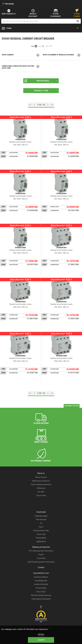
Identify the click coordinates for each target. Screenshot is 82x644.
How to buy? (41, 592)
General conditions (41, 577)
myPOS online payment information (41, 562)
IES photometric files (41, 531)
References (41, 488)
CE (41, 523)
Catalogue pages (41, 516)
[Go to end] (52, 105)
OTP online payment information (41, 551)
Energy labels (41, 538)
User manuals (41, 519)
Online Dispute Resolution (41, 599)
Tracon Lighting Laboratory (41, 484)
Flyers (41, 527)
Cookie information (41, 584)
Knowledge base (41, 581)
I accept (41, 640)
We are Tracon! (41, 477)
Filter (47, 46)
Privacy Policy (41, 588)
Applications (41, 541)
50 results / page (46, 91)
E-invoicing (41, 558)
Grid (33, 46)
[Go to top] (30, 105)
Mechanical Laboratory (41, 481)
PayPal (41, 555)
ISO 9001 (41, 492)
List (40, 46)
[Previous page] (34, 105)
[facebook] (41, 607)
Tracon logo (41, 534)
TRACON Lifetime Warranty (41, 595)
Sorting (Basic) (41, 81)
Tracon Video (41, 496)
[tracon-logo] (8, 4)
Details (41, 634)
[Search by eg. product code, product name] (41, 21)
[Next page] (48, 105)
